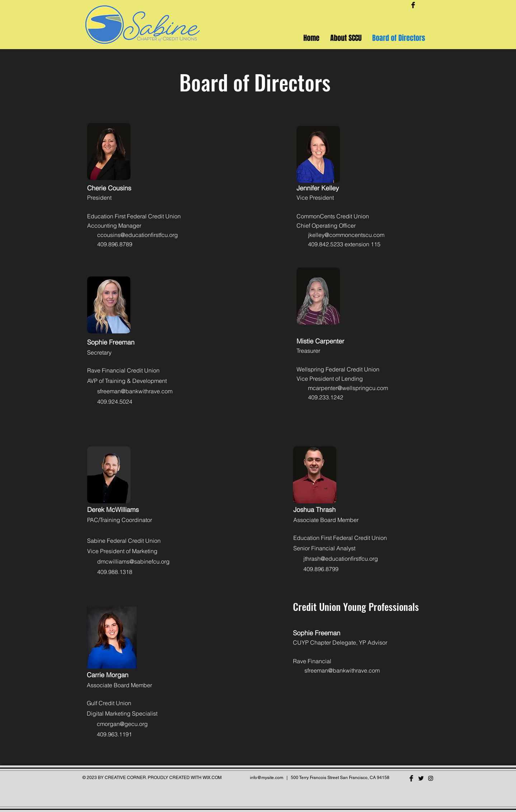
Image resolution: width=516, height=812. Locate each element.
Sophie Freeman (317, 633)
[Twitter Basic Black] (421, 778)
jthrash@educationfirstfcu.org (341, 559)
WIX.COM (212, 778)
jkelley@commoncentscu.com (346, 235)
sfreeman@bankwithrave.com (135, 391)
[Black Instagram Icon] (431, 778)
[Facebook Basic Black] (413, 5)
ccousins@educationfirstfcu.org (138, 235)
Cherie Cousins (109, 188)
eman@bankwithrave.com (347, 670)
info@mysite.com (267, 778)
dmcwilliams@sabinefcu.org (133, 561)
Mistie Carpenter (320, 341)
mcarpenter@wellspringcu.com (348, 388)
